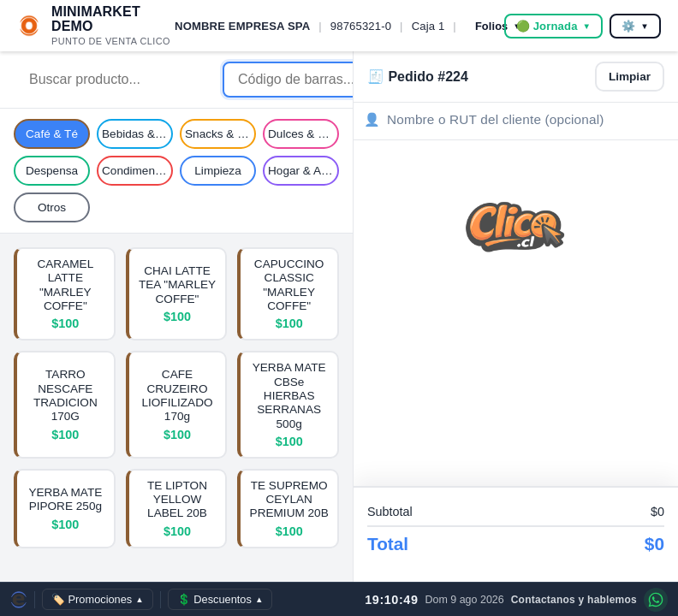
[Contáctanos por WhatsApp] (656, 600)
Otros (52, 207)
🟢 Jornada (553, 26)
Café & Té (52, 134)
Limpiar (630, 77)
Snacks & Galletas (220, 134)
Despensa (52, 171)
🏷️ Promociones (98, 599)
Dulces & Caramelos (303, 134)
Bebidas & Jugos (137, 134)
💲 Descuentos (220, 599)
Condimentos (136, 171)
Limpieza (217, 171)
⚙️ (635, 26)
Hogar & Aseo (303, 171)
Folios (498, 26)
